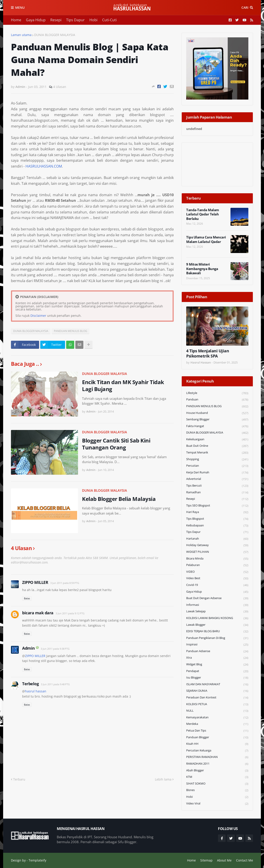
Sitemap (206, 860)
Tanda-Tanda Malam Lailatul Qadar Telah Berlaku (203, 214)
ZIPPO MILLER (35, 582)
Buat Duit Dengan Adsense (217, 598)
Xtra (217, 658)
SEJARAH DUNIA (217, 691)
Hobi (93, 20)
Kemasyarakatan (217, 718)
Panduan (217, 400)
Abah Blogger (217, 771)
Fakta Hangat (217, 426)
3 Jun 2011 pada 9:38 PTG (55, 649)
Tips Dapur (75, 20)
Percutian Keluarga (217, 751)
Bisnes (217, 790)
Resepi (56, 20)
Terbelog (30, 684)
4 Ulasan (60, 87)
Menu (20, 7)
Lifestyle (217, 393)
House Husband (217, 413)
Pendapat (217, 671)
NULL (217, 711)
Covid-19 (217, 585)
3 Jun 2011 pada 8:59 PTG (65, 583)
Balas (27, 598)
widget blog (217, 665)
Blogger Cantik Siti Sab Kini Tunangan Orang (116, 444)
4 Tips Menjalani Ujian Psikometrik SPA (208, 353)
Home (16, 20)
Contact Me (245, 860)
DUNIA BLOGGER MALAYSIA (55, 35)
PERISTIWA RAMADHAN (217, 757)
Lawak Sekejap (217, 612)
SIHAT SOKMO (217, 784)
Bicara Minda (217, 559)
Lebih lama (163, 779)
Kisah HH (217, 744)
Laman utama (21, 35)
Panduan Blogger (217, 737)
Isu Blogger (217, 678)
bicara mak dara (38, 613)
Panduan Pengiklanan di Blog (217, 638)
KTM (217, 777)
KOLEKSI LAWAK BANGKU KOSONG (217, 618)
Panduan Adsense (217, 651)
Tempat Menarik (217, 453)
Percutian (217, 466)
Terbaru (19, 779)
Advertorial (217, 479)
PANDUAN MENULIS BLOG (71, 331)
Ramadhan (217, 493)
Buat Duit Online (217, 446)
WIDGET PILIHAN (217, 552)
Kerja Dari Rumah (217, 473)
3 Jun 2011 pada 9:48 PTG (55, 684)
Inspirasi (217, 645)
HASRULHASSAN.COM (44, 166)
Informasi (217, 605)
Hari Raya (217, 512)
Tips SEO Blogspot (217, 506)
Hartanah (217, 539)
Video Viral (217, 804)
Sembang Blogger (217, 420)
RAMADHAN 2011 (217, 764)
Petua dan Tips (217, 731)
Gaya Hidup (36, 20)
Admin (29, 648)
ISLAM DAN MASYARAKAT (217, 684)
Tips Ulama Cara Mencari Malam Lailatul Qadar (206, 239)
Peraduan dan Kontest (217, 698)
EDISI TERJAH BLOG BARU (217, 631)
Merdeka (217, 724)
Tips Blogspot (217, 519)
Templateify (37, 860)
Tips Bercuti (217, 486)
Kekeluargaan (217, 439)
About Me (224, 860)
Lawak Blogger (217, 625)
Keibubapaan (217, 526)
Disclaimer (38, 316)
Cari (245, 7)
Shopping (217, 459)
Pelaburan (217, 565)
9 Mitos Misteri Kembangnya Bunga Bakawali (202, 269)
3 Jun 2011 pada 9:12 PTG (70, 613)
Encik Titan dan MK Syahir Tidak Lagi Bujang (123, 385)
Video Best (217, 578)
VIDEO (217, 572)
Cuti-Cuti (109, 20)
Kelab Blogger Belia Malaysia (119, 499)
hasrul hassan (36, 691)
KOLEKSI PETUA (217, 704)
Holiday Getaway (217, 545)
